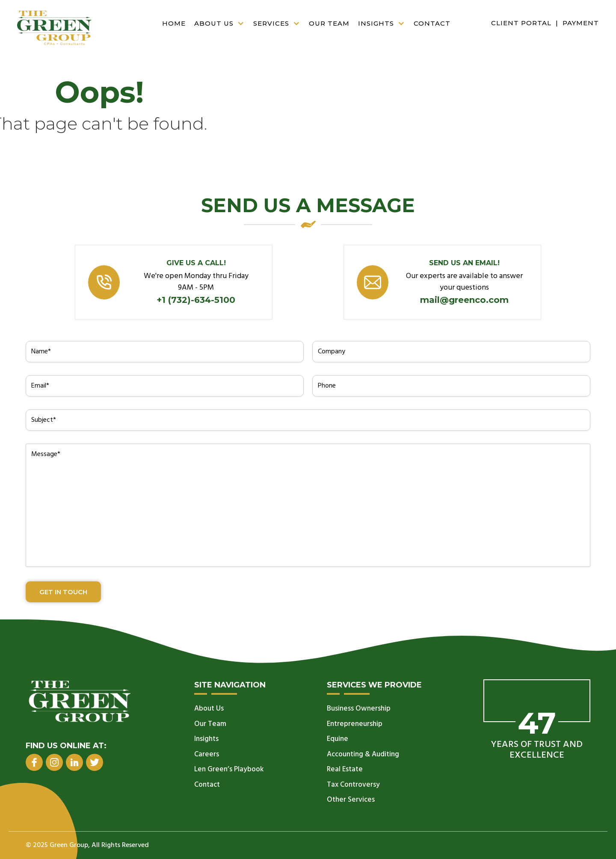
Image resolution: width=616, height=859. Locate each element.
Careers (207, 754)
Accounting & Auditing (363, 754)
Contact (432, 23)
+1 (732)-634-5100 (196, 300)
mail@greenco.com (464, 300)
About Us (222, 24)
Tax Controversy (353, 785)
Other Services (351, 800)
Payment (581, 23)
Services (279, 24)
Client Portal (521, 23)
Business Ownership (359, 709)
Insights (384, 24)
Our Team (329, 23)
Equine (338, 739)
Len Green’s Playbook (229, 769)
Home (174, 23)
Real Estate (345, 769)
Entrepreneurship (355, 724)
